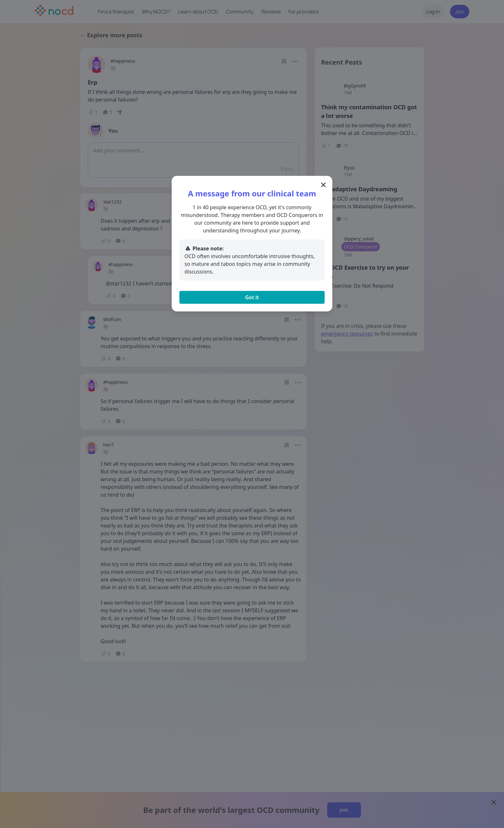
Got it (252, 297)
